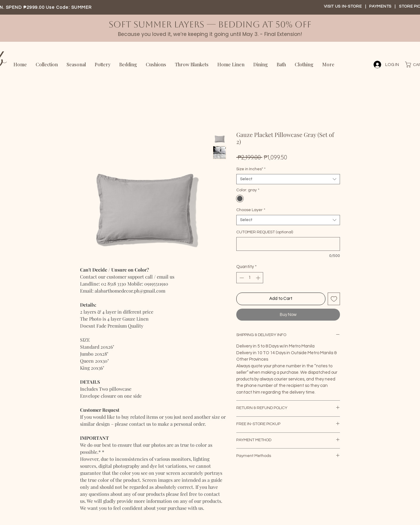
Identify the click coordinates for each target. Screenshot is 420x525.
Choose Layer (251, 210)
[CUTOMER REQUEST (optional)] (288, 244)
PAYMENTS (381, 6)
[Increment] (259, 278)
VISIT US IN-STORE (343, 6)
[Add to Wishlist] (334, 299)
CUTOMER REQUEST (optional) (265, 232)
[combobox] (288, 179)
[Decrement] (241, 278)
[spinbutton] (250, 278)
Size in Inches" (251, 169)
